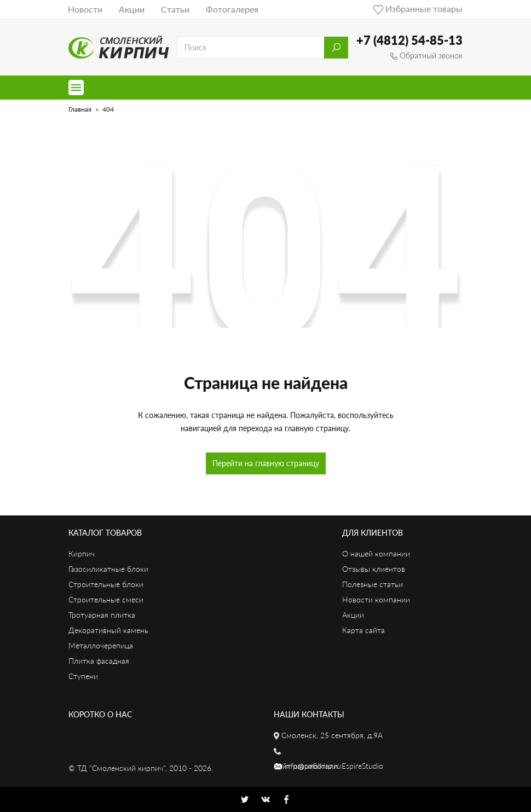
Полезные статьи (373, 584)
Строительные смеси (106, 599)
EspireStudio (362, 766)
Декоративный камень (108, 630)
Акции (132, 9)
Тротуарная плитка (102, 615)
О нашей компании (376, 553)
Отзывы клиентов (374, 569)
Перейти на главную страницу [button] (266, 463)
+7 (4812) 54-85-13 (409, 40)
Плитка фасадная (99, 661)
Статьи (175, 9)
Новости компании (376, 599)
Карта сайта (363, 630)
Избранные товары (418, 8)
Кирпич (82, 553)
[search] (251, 48)
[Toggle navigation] (76, 88)
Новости (85, 9)
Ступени (83, 676)
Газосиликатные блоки (108, 569)
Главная (80, 109)
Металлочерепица (101, 645)
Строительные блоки (106, 584)
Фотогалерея (232, 9)
